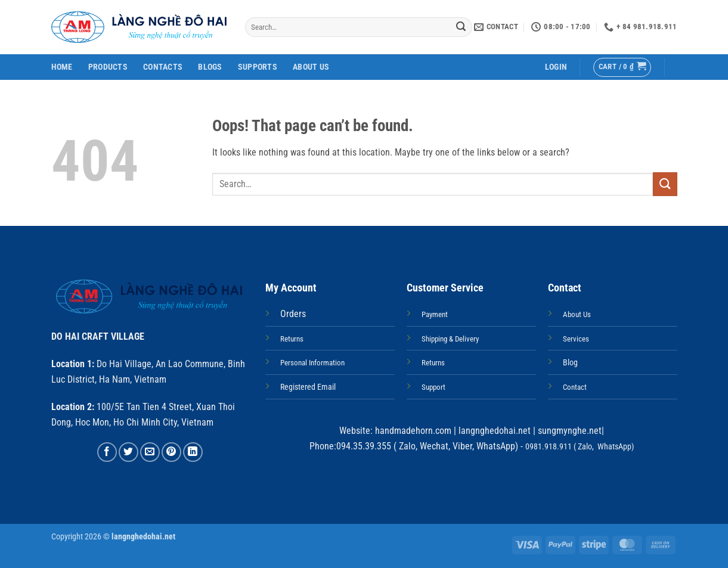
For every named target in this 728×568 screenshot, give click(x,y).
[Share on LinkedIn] (193, 452)
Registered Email (308, 387)
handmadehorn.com (412, 431)
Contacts (163, 67)
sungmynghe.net (569, 431)
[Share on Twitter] (128, 452)
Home (62, 67)
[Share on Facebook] (107, 452)
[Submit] (461, 27)
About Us (311, 67)
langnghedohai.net (495, 431)
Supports (258, 67)
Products (108, 67)
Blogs (210, 67)
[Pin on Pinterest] (171, 452)
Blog (570, 363)
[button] (556, 67)
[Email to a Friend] (150, 452)
